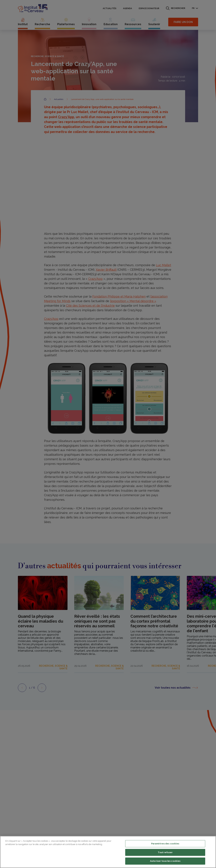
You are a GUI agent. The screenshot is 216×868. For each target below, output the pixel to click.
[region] (108, 852)
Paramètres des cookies (165, 844)
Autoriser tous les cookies (165, 861)
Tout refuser (165, 852)
